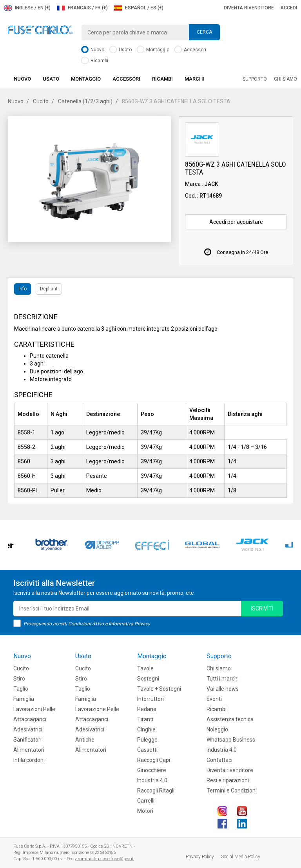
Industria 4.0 (152, 780)
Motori (145, 811)
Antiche (85, 740)
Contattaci (219, 760)
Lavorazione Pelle (97, 709)
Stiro (19, 679)
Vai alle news (223, 689)
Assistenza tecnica (230, 719)
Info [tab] (23, 289)
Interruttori (150, 699)
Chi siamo (286, 79)
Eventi (214, 699)
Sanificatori (27, 740)
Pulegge (147, 740)
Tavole (145, 668)
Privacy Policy (200, 857)
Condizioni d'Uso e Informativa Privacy (109, 624)
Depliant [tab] (49, 289)
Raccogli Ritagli (156, 791)
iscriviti (262, 609)
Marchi (194, 79)
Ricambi (95, 61)
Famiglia (24, 699)
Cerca (204, 32)
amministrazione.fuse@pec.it (104, 859)
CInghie (146, 729)
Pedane (147, 709)
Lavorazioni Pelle (34, 709)
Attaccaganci (30, 719)
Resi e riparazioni (228, 780)
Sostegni (148, 679)
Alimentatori (29, 750)
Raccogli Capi (154, 760)
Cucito (41, 101)
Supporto (255, 79)
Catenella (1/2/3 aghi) (85, 101)
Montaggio (153, 50)
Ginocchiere (152, 770)
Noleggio (217, 729)
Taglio (21, 689)
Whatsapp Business (231, 740)
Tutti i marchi (223, 679)
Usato (121, 50)
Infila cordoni (29, 760)
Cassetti (147, 750)
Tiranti (145, 719)
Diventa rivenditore (249, 8)
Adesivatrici (28, 729)
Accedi (289, 8)
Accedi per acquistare (236, 222)
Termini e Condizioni (232, 791)
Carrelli (146, 801)
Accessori (190, 50)
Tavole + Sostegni (159, 689)
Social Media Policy (241, 857)
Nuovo (93, 50)
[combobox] (150, 32)
